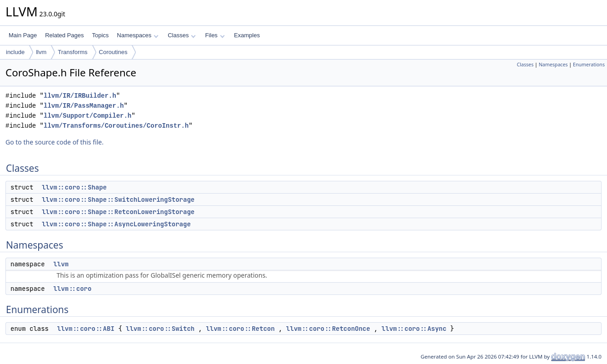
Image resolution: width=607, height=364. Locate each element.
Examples (247, 35)
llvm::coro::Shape (74, 187)
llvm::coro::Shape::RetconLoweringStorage (118, 212)
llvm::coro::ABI (86, 329)
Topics (100, 35)
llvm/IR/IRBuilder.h (80, 96)
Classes (182, 35)
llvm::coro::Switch (160, 329)
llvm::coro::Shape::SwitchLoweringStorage (118, 199)
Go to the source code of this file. (55, 142)
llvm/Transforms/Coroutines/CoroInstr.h (116, 126)
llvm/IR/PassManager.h (84, 106)
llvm (41, 52)
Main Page (23, 35)
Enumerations (589, 65)
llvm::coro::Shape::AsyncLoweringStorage (116, 224)
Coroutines (113, 52)
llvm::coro (72, 289)
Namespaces (137, 35)
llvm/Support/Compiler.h (87, 116)
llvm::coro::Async (414, 329)
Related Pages (64, 35)
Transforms (72, 52)
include (15, 52)
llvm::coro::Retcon (240, 329)
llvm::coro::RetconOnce (328, 329)
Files (215, 35)
